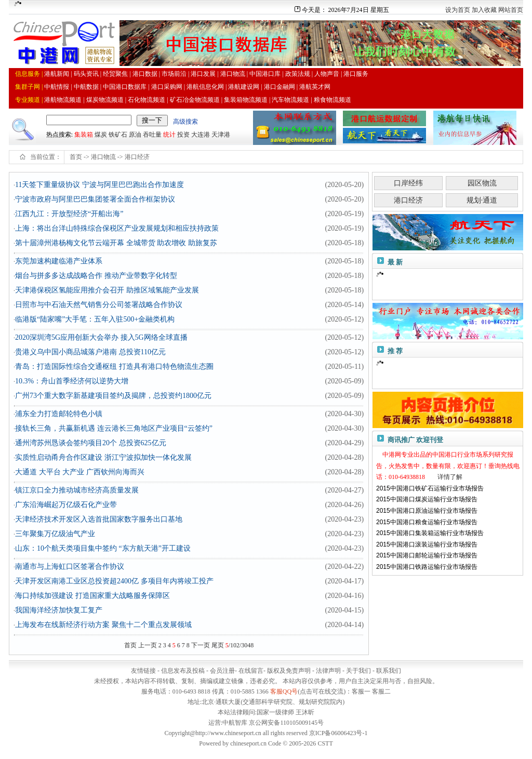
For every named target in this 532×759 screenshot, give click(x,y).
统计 (169, 135)
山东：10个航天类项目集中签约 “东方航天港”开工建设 (103, 548)
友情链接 (143, 671)
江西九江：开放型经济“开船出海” (69, 214)
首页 (76, 157)
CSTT (325, 743)
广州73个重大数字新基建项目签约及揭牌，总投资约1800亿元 (113, 396)
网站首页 (511, 10)
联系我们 (389, 671)
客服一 (361, 691)
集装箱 (84, 135)
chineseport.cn (248, 743)
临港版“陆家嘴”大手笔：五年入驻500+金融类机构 (95, 319)
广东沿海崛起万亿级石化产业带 (66, 505)
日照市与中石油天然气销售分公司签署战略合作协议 (99, 305)
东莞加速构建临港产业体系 (59, 261)
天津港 (221, 135)
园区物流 (482, 183)
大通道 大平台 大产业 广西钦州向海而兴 (80, 472)
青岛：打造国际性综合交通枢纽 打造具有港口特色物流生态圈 (114, 367)
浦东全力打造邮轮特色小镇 (59, 414)
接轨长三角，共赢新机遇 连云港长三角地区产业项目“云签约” (114, 428)
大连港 (201, 135)
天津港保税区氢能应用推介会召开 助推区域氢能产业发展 (107, 290)
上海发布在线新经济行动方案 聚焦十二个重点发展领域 (103, 625)
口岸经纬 (408, 183)
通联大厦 (228, 702)
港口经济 (137, 157)
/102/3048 (240, 645)
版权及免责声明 (289, 671)
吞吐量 (152, 135)
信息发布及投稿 (183, 671)
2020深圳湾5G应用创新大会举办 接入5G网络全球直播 (101, 337)
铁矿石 (118, 135)
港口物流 (103, 157)
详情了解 (450, 477)
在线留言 (251, 671)
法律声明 (328, 671)
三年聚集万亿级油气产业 (55, 534)
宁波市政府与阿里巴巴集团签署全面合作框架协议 (95, 199)
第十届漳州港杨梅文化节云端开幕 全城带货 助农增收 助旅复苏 (116, 243)
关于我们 (358, 671)
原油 (135, 135)
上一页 (148, 645)
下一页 (201, 645)
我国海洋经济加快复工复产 (59, 610)
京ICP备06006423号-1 (338, 733)
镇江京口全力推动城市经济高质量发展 (77, 490)
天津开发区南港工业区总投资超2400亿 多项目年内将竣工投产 (114, 581)
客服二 (381, 691)
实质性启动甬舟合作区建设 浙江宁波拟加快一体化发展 (103, 457)
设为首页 (458, 10)
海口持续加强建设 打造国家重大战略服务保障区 (92, 596)
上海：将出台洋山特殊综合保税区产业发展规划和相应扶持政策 (117, 228)
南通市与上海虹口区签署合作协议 (70, 567)
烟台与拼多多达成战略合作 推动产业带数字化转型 (96, 276)
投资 (183, 135)
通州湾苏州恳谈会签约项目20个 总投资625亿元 (91, 443)
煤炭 (101, 135)
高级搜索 (185, 122)
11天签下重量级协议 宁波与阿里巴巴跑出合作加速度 (99, 185)
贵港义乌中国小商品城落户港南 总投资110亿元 (90, 352)
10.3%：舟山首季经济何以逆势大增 (72, 381)
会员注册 (222, 671)
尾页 (218, 645)
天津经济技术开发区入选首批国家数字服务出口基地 (99, 519)
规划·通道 (482, 200)
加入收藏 (484, 10)
